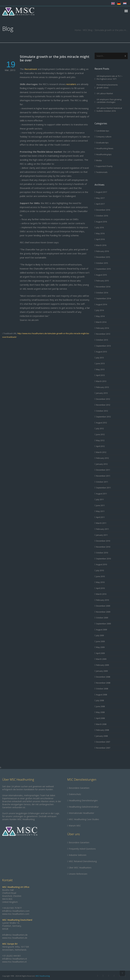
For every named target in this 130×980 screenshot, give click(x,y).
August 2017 (101, 192)
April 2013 (100, 375)
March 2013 (101, 381)
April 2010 (100, 588)
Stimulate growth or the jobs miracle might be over (55, 58)
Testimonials (102, 172)
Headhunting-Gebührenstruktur (84, 807)
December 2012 (103, 399)
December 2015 (103, 257)
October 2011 (102, 482)
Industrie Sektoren (78, 855)
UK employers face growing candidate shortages (109, 101)
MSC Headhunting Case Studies (84, 819)
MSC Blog (88, 30)
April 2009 (100, 653)
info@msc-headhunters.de (15, 935)
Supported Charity (104, 166)
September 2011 (103, 488)
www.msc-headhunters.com (16, 914)
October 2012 (102, 411)
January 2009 (102, 671)
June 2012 (100, 434)
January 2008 (102, 736)
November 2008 (103, 683)
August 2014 (101, 304)
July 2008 (100, 700)
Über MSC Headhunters (80, 868)
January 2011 (102, 535)
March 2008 (101, 724)
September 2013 (103, 346)
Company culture (104, 137)
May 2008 (100, 712)
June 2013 (100, 363)
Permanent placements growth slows (107, 86)
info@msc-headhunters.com (16, 911)
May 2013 (100, 369)
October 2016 (102, 216)
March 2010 (101, 594)
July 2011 (100, 499)
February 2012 (102, 458)
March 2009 (101, 659)
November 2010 (103, 547)
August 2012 (101, 423)
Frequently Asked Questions (82, 849)
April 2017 (100, 204)
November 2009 (103, 612)
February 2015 (102, 281)
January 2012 (102, 464)
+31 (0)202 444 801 (12, 956)
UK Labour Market (105, 93)
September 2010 (103, 559)
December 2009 (103, 606)
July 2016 (100, 227)
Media (99, 160)
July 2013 (100, 358)
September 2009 (103, 624)
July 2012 (100, 428)
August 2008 (101, 695)
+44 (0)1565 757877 (12, 908)
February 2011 (102, 529)
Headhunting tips (104, 154)
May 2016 (100, 233)
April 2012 (100, 446)
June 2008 (100, 706)
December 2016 (103, 210)
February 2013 (102, 387)
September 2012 (103, 417)
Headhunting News (105, 148)
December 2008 (103, 677)
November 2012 (103, 405)
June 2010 (100, 576)
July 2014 (100, 310)
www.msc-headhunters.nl (14, 962)
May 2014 (100, 316)
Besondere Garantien (79, 788)
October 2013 (102, 340)
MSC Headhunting (43, 976)
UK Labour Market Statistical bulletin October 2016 (109, 109)
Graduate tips (102, 143)
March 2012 (101, 452)
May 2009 (100, 647)
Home (78, 30)
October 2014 (102, 293)
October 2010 (102, 553)
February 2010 (102, 600)
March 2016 (101, 245)
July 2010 (100, 570)
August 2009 (101, 630)
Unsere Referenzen (78, 874)
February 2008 (102, 730)
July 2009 (100, 635)
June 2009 (100, 641)
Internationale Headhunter (81, 813)
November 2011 (103, 476)
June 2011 (100, 505)
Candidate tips (103, 131)
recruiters (71, 84)
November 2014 (103, 287)
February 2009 (102, 665)
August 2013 (101, 352)
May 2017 (100, 198)
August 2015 (101, 275)
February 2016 (102, 251)
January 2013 (102, 393)
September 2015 (103, 269)
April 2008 (100, 718)
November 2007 (103, 748)
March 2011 (101, 523)
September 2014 (103, 298)
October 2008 (102, 689)
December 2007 (103, 742)
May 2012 (100, 440)
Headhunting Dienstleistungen (83, 800)
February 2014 (102, 328)
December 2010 (103, 541)
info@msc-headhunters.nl (15, 959)
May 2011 (100, 511)
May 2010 (100, 582)
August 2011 (101, 494)
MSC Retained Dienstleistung (83, 861)
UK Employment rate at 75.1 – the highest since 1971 (110, 77)
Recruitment (31, 69)
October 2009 (102, 618)
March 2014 (101, 322)
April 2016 (100, 239)
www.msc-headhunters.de (15, 938)
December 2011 (103, 470)
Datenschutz (75, 794)
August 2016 (101, 222)
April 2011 (100, 517)
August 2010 (101, 564)
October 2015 (102, 263)
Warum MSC (75, 826)
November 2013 (103, 334)
